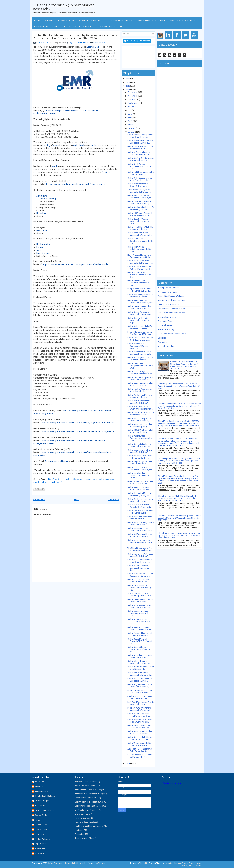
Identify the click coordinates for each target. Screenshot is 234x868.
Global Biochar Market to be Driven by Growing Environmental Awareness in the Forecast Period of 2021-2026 (76, 37)
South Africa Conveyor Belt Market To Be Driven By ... (139, 191)
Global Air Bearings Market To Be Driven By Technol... (140, 296)
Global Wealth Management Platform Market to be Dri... (140, 268)
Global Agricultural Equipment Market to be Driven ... (140, 656)
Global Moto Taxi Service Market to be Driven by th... (140, 197)
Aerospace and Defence (169, 288)
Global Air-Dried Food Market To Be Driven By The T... (140, 457)
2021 (128, 763)
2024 (128, 82)
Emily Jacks (40, 806)
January (131, 132)
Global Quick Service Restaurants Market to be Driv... (139, 166)
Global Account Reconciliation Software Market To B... (141, 518)
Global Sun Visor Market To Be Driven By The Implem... (140, 185)
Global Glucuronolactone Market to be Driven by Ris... (140, 529)
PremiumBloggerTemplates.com (188, 863)
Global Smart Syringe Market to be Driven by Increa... (140, 732)
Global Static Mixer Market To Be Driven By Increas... (140, 327)
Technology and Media (168, 346)
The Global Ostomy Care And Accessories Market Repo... (140, 549)
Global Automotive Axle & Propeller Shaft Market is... (140, 506)
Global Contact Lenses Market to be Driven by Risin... (140, 581)
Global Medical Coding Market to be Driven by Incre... (141, 136)
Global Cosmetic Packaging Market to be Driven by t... (139, 445)
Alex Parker (40, 786)
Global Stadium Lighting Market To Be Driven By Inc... (141, 373)
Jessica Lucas (41, 829)
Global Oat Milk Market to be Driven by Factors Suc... (140, 738)
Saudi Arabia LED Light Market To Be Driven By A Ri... (141, 697)
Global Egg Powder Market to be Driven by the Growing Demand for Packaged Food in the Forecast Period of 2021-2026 (178, 498)
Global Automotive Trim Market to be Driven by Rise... (138, 568)
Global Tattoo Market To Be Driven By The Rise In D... (139, 744)
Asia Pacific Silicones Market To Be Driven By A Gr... (140, 750)
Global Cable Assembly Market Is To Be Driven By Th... (139, 588)
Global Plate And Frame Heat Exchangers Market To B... (140, 634)
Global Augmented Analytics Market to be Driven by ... (140, 686)
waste (56, 145)
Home (37, 20)
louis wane (40, 853)
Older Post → (113, 500)
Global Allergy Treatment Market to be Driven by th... (140, 662)
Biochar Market (94, 47)
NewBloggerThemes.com (191, 866)
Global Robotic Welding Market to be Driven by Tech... (138, 221)
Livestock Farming (47, 199)
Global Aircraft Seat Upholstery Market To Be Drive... (139, 249)
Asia (39, 250)
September (133, 103)
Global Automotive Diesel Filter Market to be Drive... (139, 715)
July (130, 110)
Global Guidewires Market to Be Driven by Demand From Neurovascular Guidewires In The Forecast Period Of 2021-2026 (180, 406)
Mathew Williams (42, 839)
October (132, 99)
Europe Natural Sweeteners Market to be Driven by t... (139, 709)
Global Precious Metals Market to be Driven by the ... (141, 668)
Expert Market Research (45, 810)
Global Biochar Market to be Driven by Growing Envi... (139, 727)
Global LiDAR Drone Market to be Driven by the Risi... (140, 228)
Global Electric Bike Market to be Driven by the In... (140, 148)
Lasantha (169, 863)
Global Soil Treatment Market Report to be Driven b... (140, 535)
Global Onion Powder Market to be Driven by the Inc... (140, 561)
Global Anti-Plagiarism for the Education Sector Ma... (140, 359)
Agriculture (42, 196)
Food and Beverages (167, 329)
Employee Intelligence (47, 26)
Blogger (102, 863)
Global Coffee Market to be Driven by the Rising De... (139, 153)
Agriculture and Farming (80, 43)
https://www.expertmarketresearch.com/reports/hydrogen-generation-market (78, 423)
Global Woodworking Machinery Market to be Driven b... (139, 476)
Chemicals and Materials (169, 304)
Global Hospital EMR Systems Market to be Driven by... (140, 142)
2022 (128, 89)
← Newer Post (39, 500)
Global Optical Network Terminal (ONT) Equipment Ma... (140, 641)
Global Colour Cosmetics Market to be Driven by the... (140, 469)
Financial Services (166, 325)
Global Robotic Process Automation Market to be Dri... (139, 275)
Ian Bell (38, 820)
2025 (128, 79)
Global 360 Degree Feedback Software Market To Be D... (140, 214)
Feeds (123, 26)
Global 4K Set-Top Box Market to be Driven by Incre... (140, 431)
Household (41, 213)
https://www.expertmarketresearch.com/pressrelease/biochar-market (76, 264)
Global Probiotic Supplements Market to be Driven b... (140, 379)
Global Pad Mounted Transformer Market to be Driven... (140, 438)
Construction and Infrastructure (171, 309)
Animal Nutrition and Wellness (171, 296)
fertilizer (106, 172)
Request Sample (107, 26)
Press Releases (66, 20)
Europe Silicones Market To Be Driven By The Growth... (141, 691)
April (130, 121)
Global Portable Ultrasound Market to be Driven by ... (139, 202)
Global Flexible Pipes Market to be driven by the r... (140, 390)
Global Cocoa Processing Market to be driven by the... (140, 313)
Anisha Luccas (41, 791)
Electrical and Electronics (169, 317)
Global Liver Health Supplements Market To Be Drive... (140, 241)
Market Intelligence (90, 20)
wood (54, 166)
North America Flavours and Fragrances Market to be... (140, 256)
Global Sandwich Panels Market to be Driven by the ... (141, 234)
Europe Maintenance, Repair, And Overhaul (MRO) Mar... (140, 333)
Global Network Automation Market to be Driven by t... (139, 606)
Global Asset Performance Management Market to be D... (140, 542)
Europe (40, 247)
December (133, 92)
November (133, 96)
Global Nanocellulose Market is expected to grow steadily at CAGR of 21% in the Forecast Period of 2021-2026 (179, 518)
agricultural (79, 145)
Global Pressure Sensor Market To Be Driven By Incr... (138, 283)
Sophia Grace (41, 844)
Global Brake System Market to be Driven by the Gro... (140, 179)
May (130, 117)
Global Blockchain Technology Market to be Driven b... (141, 500)
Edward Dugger (42, 801)
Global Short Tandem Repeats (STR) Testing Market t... (140, 339)
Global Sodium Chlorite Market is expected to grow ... (141, 159)
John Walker (40, 834)
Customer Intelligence (119, 20)
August (131, 107)
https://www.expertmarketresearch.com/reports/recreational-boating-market (78, 431)
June (130, 114)
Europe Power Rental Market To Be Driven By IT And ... (140, 290)
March (131, 125)
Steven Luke (44, 43)
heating (47, 145)
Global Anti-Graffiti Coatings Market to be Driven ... (140, 680)
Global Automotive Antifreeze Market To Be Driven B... (140, 555)
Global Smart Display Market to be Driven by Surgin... (140, 425)
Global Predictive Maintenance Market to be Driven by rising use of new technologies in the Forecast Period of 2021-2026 (180, 536)
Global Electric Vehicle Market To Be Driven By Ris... (140, 512)
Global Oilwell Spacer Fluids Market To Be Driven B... (139, 402)
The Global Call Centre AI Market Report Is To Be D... (140, 595)
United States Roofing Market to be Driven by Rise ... (140, 482)
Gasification (42, 230)
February (132, 128)
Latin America (43, 253)
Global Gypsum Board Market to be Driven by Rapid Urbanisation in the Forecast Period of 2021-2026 (180, 386)
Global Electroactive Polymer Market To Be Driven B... (140, 451)
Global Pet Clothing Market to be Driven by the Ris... (140, 396)
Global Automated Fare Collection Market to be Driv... (139, 621)
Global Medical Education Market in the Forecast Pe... (140, 628)
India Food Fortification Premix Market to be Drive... (141, 703)
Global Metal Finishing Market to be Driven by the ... (140, 384)
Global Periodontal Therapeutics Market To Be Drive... (140, 366)
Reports (49, 20)
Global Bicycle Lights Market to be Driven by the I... (140, 463)
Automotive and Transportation (171, 300)
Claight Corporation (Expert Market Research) (63, 7)
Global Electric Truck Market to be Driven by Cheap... (141, 414)
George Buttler (41, 815)
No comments (99, 43)
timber (94, 145)
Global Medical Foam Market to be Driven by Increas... (140, 488)
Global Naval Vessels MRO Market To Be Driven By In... (140, 262)
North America (43, 244)
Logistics (162, 338)
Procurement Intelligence (79, 26)
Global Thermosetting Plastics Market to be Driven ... (140, 600)
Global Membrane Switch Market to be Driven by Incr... (141, 302)
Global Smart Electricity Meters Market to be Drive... (141, 524)
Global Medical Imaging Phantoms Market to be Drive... (139, 613)
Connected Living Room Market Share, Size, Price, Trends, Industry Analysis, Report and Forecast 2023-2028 (185, 365)
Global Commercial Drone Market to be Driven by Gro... (140, 674)
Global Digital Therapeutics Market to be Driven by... (139, 420)
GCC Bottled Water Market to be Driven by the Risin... (140, 756)
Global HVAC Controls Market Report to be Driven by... (140, 575)
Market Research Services (184, 20)
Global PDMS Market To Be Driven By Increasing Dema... (141, 408)
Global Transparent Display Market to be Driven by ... (139, 307)
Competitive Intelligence (151, 20)
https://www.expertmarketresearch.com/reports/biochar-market (75, 184)
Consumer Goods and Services (171, 313)
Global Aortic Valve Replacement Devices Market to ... (138, 346)
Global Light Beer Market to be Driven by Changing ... (141, 173)
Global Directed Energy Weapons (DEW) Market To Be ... (140, 649)
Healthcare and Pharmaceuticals (172, 334)
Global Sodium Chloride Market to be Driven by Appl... (138, 320)
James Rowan (41, 825)
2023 (128, 86)
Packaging (163, 342)
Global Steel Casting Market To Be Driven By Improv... (141, 208)
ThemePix (143, 863)
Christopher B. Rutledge (45, 796)
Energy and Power (166, 321)
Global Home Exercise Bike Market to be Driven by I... (139, 353)
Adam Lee (39, 782)
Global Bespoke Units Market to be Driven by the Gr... (140, 721)
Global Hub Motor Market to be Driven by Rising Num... (140, 494)
